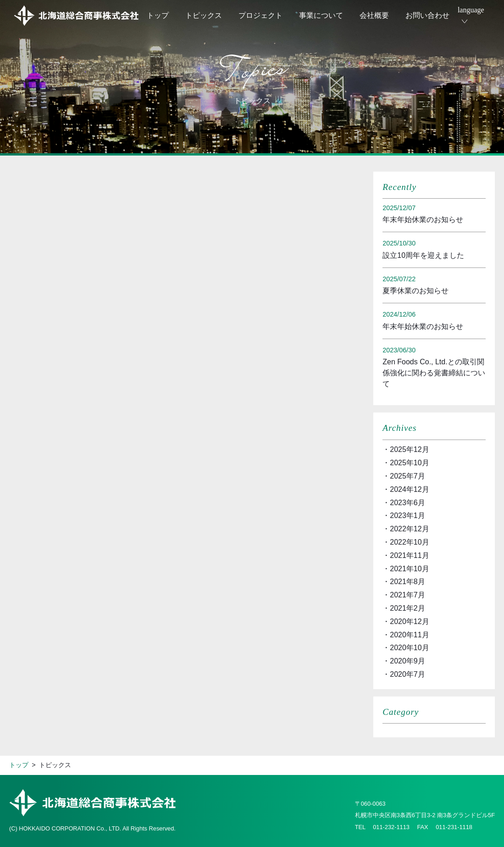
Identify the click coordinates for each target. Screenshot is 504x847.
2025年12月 (409, 449)
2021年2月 (407, 608)
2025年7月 (407, 476)
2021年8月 (407, 582)
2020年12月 (409, 621)
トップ (158, 15)
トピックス (204, 15)
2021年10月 (409, 569)
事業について (321, 15)
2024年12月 (409, 489)
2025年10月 (409, 463)
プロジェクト (260, 15)
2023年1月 (407, 515)
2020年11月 (409, 635)
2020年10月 (409, 648)
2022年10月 (409, 542)
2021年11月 (409, 555)
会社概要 (374, 15)
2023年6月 (407, 503)
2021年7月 (407, 595)
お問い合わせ (427, 15)
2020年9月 (407, 661)
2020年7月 (407, 674)
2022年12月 (409, 529)
